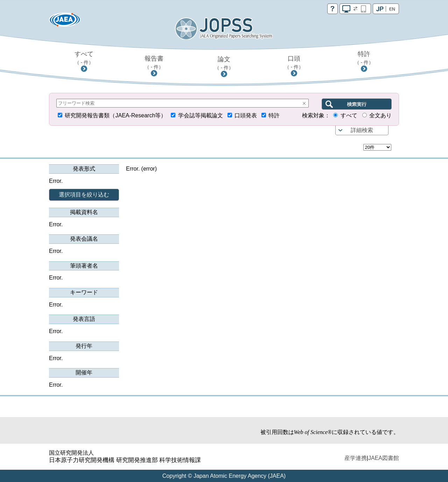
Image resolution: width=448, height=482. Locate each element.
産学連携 (356, 458)
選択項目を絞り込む (84, 195)
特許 (364, 58)
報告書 (154, 62)
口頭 (294, 62)
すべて (84, 58)
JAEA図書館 (384, 458)
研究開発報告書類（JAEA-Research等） (115, 115)
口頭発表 (246, 115)
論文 (224, 63)
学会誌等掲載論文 (201, 115)
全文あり (380, 115)
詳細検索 (362, 130)
